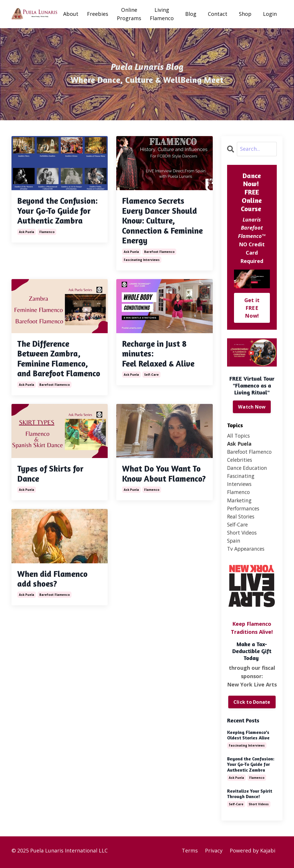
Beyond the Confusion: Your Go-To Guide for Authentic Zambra (59, 217)
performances (244, 510)
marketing (240, 502)
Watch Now (252, 407)
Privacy (214, 854)
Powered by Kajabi (253, 854)
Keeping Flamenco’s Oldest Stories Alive (248, 738)
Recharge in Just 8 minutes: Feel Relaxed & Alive (161, 357)
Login (270, 14)
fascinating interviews (142, 262)
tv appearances (247, 552)
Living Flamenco (162, 14)
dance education (248, 469)
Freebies (98, 14)
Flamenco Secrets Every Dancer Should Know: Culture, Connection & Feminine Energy (162, 222)
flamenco (47, 244)
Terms (190, 854)
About (71, 14)
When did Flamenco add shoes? (55, 605)
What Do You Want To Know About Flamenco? (164, 494)
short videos (243, 535)
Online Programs (129, 14)
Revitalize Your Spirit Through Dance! (250, 797)
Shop (245, 14)
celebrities (240, 461)
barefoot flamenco (159, 254)
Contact (218, 14)
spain (234, 543)
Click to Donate (252, 705)
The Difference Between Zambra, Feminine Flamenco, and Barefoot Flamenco (55, 367)
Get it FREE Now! (252, 308)
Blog (191, 14)
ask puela (27, 244)
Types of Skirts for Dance (52, 489)
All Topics (239, 436)
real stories (242, 518)
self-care (151, 378)
